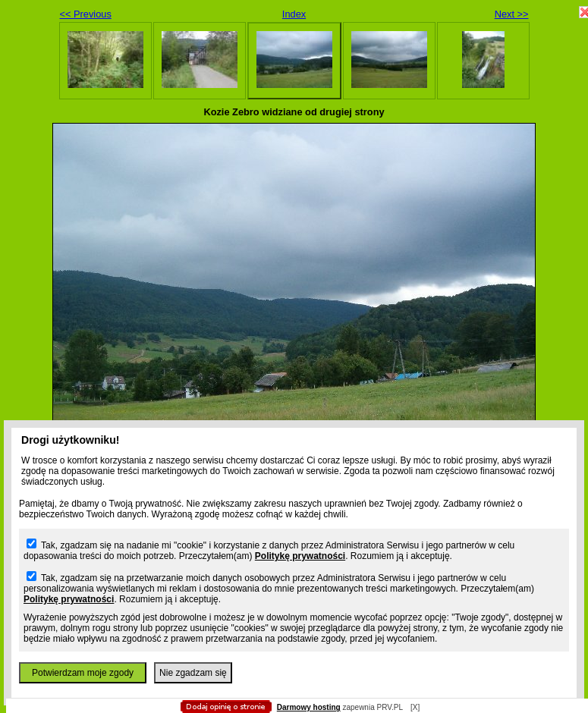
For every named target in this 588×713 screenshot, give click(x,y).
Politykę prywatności (300, 556)
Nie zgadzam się (193, 673)
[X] (415, 707)
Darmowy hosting (309, 707)
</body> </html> (294, 76)
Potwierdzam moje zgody (83, 673)
